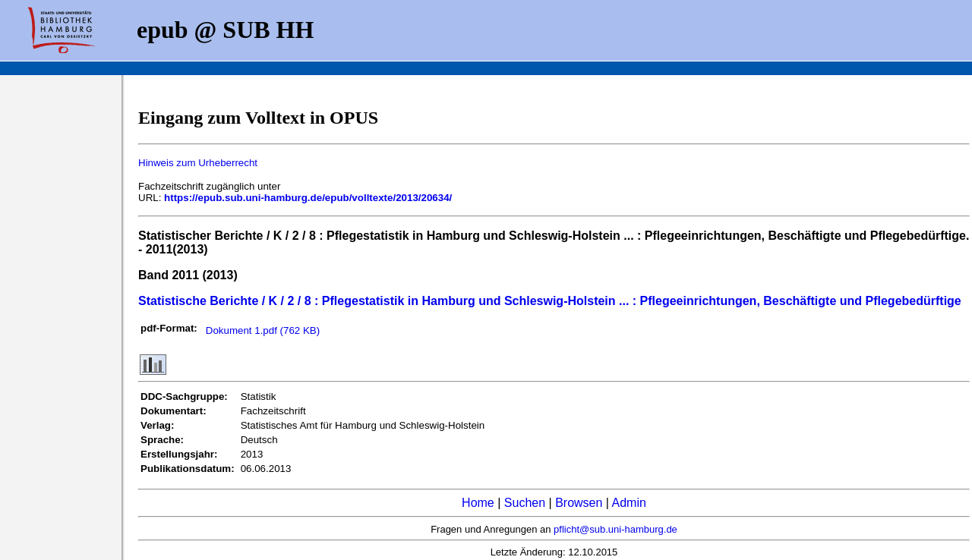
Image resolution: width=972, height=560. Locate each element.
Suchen (525, 503)
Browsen (579, 503)
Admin (629, 503)
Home (478, 503)
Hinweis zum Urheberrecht (198, 163)
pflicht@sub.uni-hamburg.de (615, 529)
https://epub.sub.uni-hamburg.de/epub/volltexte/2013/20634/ (308, 198)
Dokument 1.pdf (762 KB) (263, 330)
